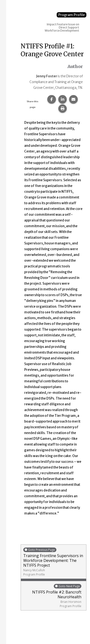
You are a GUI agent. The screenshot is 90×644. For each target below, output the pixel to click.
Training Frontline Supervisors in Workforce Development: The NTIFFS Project (54, 562)
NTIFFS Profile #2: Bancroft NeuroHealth (52, 596)
